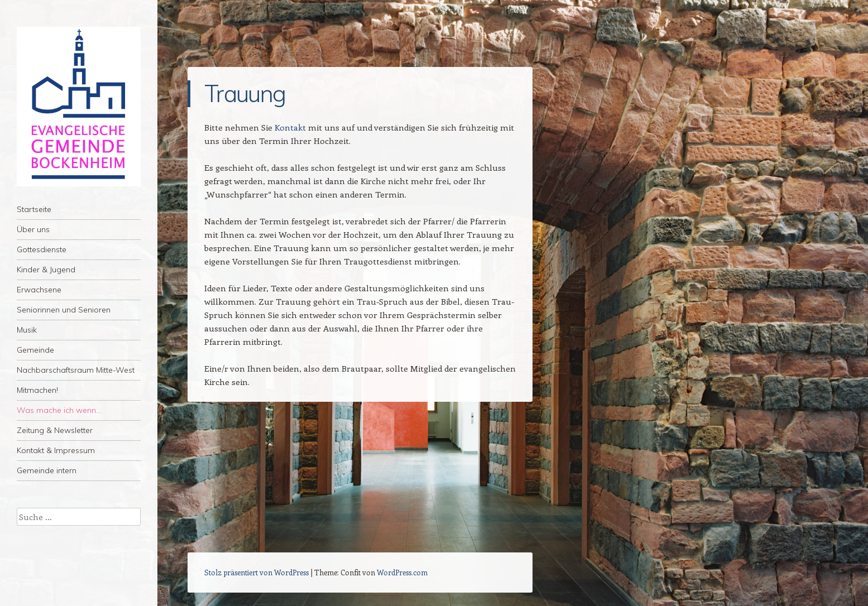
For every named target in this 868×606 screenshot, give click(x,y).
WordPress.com (402, 572)
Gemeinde (35, 350)
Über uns (33, 229)
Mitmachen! (37, 390)
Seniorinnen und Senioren (64, 310)
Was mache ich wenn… (59, 410)
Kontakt (290, 127)
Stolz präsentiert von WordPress (256, 572)
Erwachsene (39, 290)
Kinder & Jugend (46, 270)
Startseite (34, 209)
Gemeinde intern (47, 470)
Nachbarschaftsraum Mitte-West (76, 370)
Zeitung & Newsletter (55, 430)
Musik (27, 330)
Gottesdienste (42, 249)
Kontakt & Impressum (56, 450)
